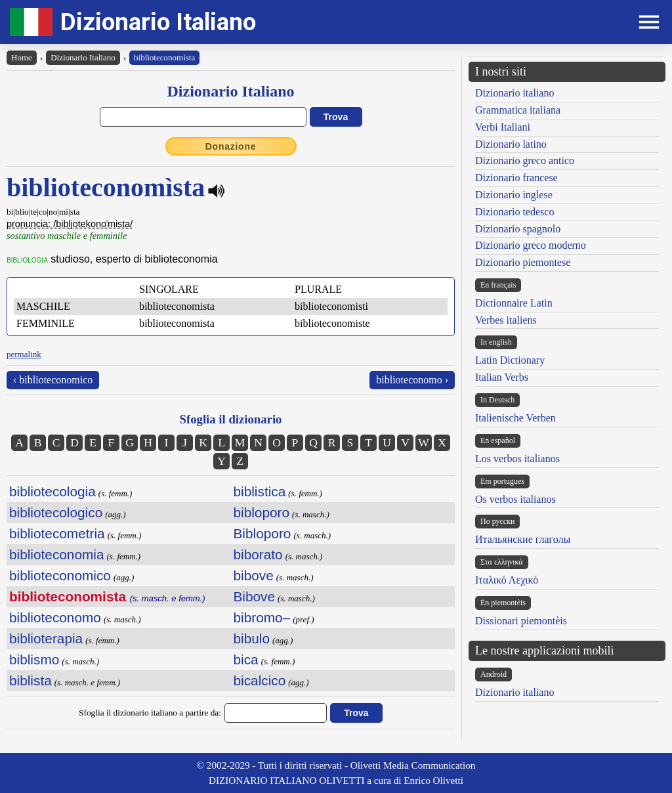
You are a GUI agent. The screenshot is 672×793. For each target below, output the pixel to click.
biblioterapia (46, 638)
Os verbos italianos (515, 499)
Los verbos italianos (517, 459)
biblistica (260, 491)
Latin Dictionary (510, 360)
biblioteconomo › (412, 380)
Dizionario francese (516, 178)
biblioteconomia (57, 554)
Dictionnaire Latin (514, 303)
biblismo (34, 659)
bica (246, 659)
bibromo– (262, 617)
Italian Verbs (502, 377)
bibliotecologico (56, 512)
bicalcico (260, 680)
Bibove (255, 596)
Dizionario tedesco (514, 212)
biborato (258, 554)
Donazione (231, 146)
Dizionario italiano (514, 93)
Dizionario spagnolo (518, 229)
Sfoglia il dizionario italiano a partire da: (150, 713)
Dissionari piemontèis (521, 621)
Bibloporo (262, 533)
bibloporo (262, 512)
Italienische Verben (515, 418)
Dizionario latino (511, 144)
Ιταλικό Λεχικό (507, 580)
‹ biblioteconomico (53, 380)
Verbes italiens (506, 320)
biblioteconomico (60, 575)
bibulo (252, 638)
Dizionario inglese (514, 195)
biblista (31, 680)
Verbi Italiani (503, 127)
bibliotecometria (57, 533)
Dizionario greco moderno (531, 245)
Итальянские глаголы (523, 539)
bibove (254, 575)
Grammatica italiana (518, 110)
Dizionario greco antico (525, 161)
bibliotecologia (52, 491)
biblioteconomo (55, 617)
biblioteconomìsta (164, 57)
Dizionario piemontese (523, 262)
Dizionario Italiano (158, 22)
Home (22, 57)
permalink (24, 354)
